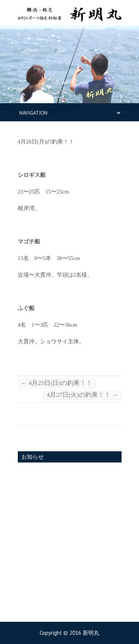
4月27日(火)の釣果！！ (82, 395)
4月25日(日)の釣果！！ (57, 383)
